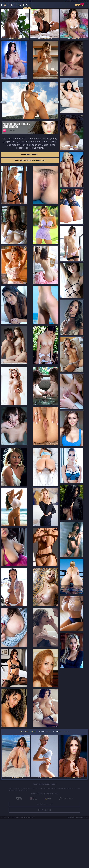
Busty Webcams (83, 1)
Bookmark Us (44, 853)
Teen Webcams (71, 1)
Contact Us (45, 859)
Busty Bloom (28, 1)
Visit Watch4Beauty (30, 157)
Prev (4, 106)
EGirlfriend (17, 6)
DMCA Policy (71, 867)
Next (55, 106)
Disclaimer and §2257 (82, 867)
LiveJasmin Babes (16, 1)
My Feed (79, 5)
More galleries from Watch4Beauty (30, 164)
